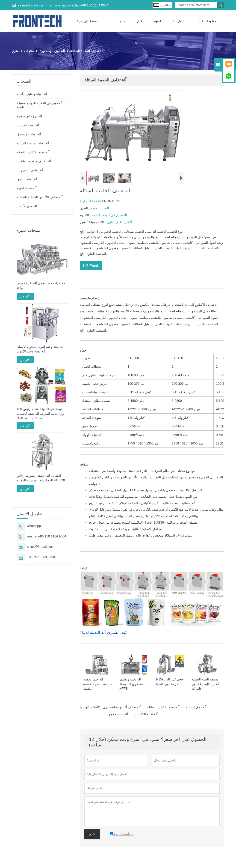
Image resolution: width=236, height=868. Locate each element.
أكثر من (25, 297)
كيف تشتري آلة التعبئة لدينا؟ (103, 633)
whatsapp (34, 526)
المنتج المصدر (98, 208)
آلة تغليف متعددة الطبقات (34, 162)
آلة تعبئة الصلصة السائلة (33, 144)
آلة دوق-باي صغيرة (52, 51)
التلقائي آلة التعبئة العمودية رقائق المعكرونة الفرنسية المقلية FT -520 (41, 478)
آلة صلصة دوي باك (115, 715)
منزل (15, 51)
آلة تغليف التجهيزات (30, 171)
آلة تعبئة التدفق (27, 180)
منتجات (120, 21)
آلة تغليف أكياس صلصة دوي (122, 708)
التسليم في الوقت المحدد (108, 215)
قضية (158, 21)
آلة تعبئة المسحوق (29, 135)
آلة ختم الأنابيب (27, 207)
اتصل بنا (179, 21)
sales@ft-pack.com (32, 5)
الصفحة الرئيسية (88, 21)
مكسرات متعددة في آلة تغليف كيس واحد (41, 286)
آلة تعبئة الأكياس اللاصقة (33, 153)
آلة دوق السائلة (196, 708)
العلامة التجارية (91, 201)
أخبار (140, 21)
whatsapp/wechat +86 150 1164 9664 (81, 5)
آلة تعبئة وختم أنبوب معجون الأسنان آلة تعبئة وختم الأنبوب (40, 349)
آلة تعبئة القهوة (27, 189)
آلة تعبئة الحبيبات (28, 126)
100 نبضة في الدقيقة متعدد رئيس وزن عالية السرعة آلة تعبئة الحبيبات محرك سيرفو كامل (40, 414)
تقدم (92, 835)
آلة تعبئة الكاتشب (146, 715)
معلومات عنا (208, 21)
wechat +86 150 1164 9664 (46, 537)
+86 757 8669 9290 (41, 558)
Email (91, 266)
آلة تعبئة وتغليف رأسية (32, 95)
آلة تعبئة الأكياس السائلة (163, 708)
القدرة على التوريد (118, 222)
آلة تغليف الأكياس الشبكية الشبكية (40, 198)
